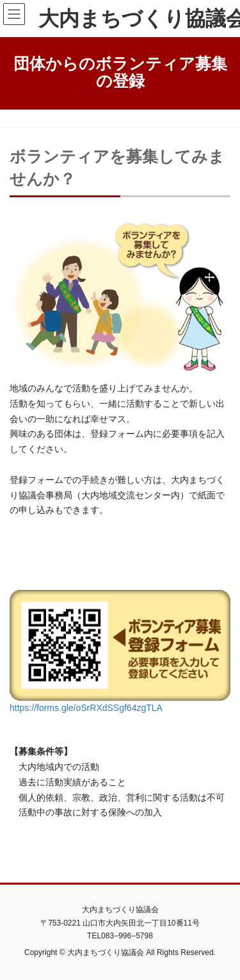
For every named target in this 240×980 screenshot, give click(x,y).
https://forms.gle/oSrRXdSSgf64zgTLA (86, 708)
